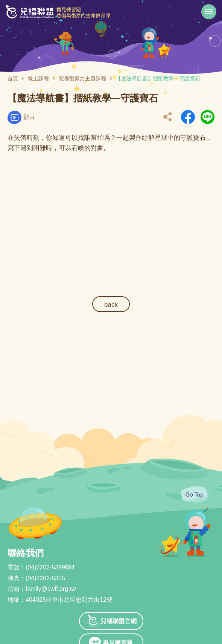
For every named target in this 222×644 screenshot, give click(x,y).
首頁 (13, 78)
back (111, 305)
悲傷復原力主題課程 (82, 78)
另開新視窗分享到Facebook (188, 117)
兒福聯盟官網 (119, 621)
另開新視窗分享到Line (208, 117)
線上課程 (38, 78)
